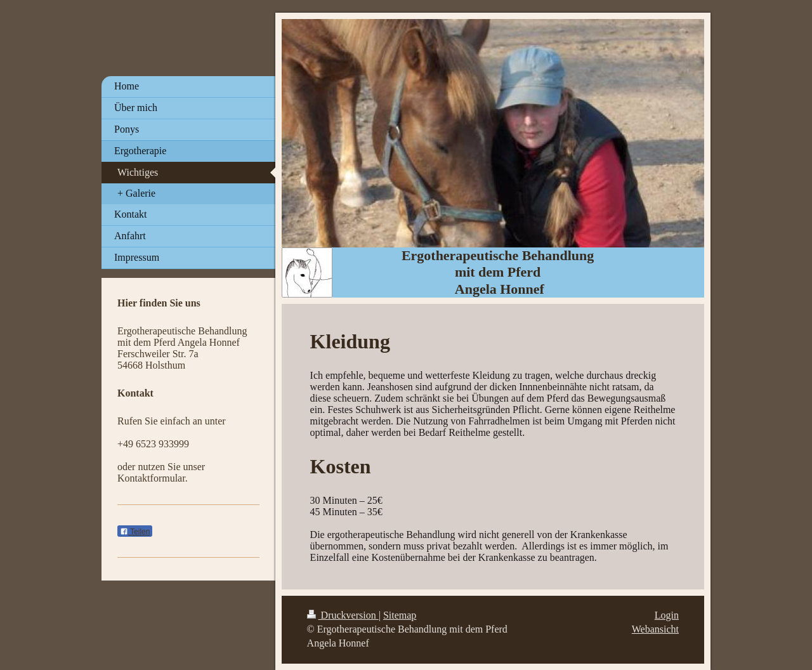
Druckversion (343, 615)
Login (667, 615)
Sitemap (400, 615)
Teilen (135, 532)
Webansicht (655, 629)
